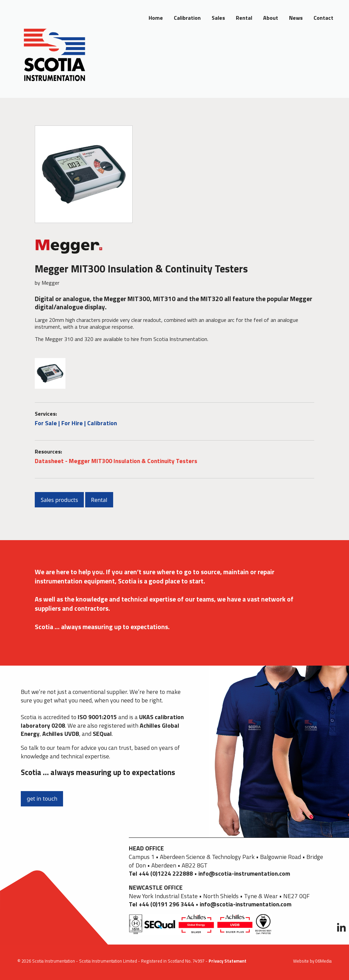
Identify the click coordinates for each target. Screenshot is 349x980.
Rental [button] (99, 500)
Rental (244, 18)
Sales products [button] (59, 500)
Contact (323, 18)
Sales (218, 18)
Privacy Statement (227, 961)
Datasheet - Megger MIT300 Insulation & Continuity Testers (116, 461)
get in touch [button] (42, 799)
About (271, 18)
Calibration (187, 18)
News (296, 18)
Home (156, 18)
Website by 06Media (312, 961)
